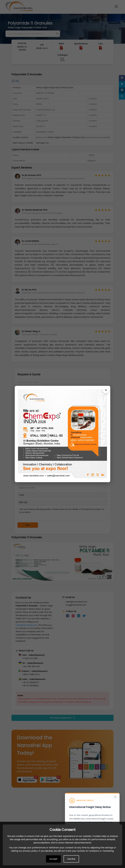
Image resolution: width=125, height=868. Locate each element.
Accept (53, 859)
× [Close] (115, 797)
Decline (71, 859)
